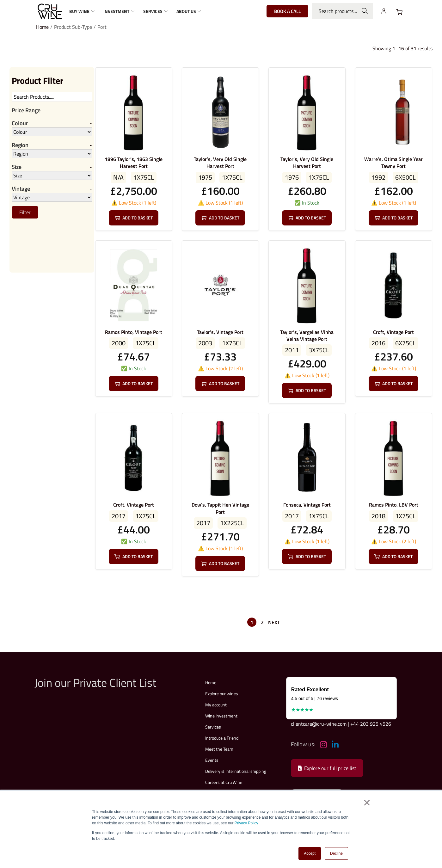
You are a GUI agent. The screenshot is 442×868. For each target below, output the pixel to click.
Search (365, 11)
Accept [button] (310, 853)
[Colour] (52, 132)
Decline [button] (336, 853)
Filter (25, 213)
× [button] (367, 803)
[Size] (52, 176)
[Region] (52, 154)
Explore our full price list (327, 768)
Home (42, 27)
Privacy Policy (246, 823)
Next (274, 622)
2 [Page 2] (262, 622)
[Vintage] (52, 198)
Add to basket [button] (134, 218)
